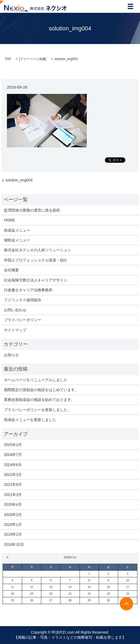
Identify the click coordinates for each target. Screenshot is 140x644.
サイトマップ (15, 330)
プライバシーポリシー (23, 320)
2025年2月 (13, 445)
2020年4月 (13, 504)
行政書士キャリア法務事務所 (28, 290)
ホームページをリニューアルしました (36, 380)
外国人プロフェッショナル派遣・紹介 (36, 260)
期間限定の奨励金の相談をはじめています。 (41, 390)
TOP (8, 59)
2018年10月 (14, 544)
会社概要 (11, 270)
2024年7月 (13, 455)
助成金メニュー (17, 230)
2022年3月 (13, 475)
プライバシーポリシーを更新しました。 (38, 410)
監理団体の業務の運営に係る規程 (32, 210)
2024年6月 (13, 465)
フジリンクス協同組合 (23, 300)
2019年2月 (13, 534)
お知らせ (11, 355)
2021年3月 (13, 495)
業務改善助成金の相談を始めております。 (39, 400)
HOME (10, 220)
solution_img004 (19, 180)
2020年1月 (13, 524)
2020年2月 (13, 515)
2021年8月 (13, 484)
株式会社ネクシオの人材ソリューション (38, 250)
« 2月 (8, 557)
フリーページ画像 (33, 59)
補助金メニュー (17, 240)
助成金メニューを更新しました (30, 420)
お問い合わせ (15, 310)
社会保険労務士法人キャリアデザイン (36, 280)
